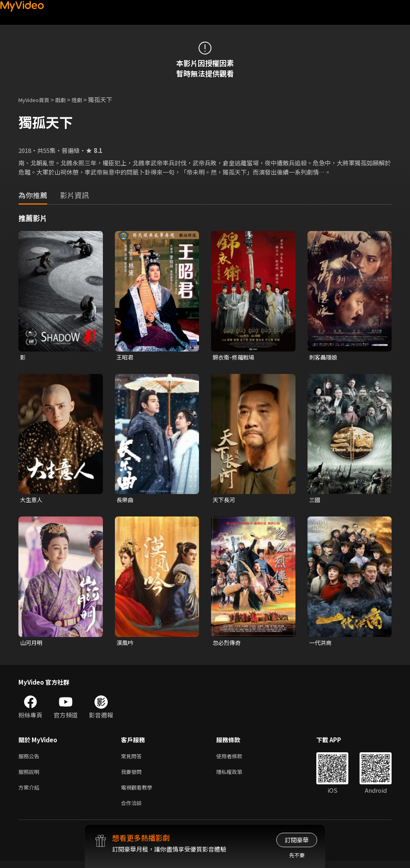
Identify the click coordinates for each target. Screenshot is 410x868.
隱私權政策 (236, 776)
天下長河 (225, 501)
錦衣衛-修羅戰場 (235, 357)
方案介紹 (30, 793)
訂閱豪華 (297, 840)
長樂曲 (126, 501)
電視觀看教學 (139, 793)
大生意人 (32, 501)
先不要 (297, 855)
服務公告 (30, 759)
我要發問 (133, 776)
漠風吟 (126, 644)
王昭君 (126, 357)
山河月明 (32, 644)
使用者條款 (236, 759)
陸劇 (85, 99)
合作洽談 (133, 809)
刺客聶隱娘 (324, 357)
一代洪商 (321, 644)
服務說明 (30, 776)
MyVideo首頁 (37, 99)
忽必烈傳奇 (228, 644)
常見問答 (133, 759)
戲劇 (67, 99)
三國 (315, 501)
